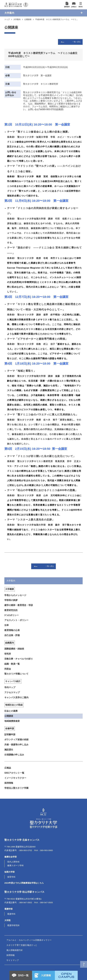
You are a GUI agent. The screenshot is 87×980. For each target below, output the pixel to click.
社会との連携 (11, 711)
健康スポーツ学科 (15, 865)
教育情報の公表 (12, 630)
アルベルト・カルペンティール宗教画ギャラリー (29, 940)
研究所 (8, 654)
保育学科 (11, 877)
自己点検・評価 (12, 635)
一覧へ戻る (76, 42)
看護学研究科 (13, 925)
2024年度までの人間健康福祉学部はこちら (24, 883)
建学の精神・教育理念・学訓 (19, 605)
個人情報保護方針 (15, 950)
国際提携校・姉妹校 (14, 649)
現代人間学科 (13, 862)
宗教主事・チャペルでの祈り (19, 659)
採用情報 (9, 783)
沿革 (7, 625)
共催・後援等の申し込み (16, 745)
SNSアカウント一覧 (14, 773)
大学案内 (17, 19)
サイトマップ (13, 960)
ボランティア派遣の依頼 (16, 740)
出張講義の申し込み (14, 755)
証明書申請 (10, 734)
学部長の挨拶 (11, 600)
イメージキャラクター (15, 778)
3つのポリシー (12, 615)
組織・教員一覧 (12, 664)
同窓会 (8, 669)
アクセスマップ (12, 692)
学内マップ (10, 687)
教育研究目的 (11, 610)
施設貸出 (9, 750)
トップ (7, 19)
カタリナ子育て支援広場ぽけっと (22, 945)
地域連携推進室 (12, 721)
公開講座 (28, 19)
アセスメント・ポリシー (16, 620)
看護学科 (11, 914)
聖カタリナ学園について (16, 674)
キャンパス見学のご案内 (16, 697)
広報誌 (8, 768)
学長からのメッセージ (15, 595)
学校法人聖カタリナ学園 (16, 788)
